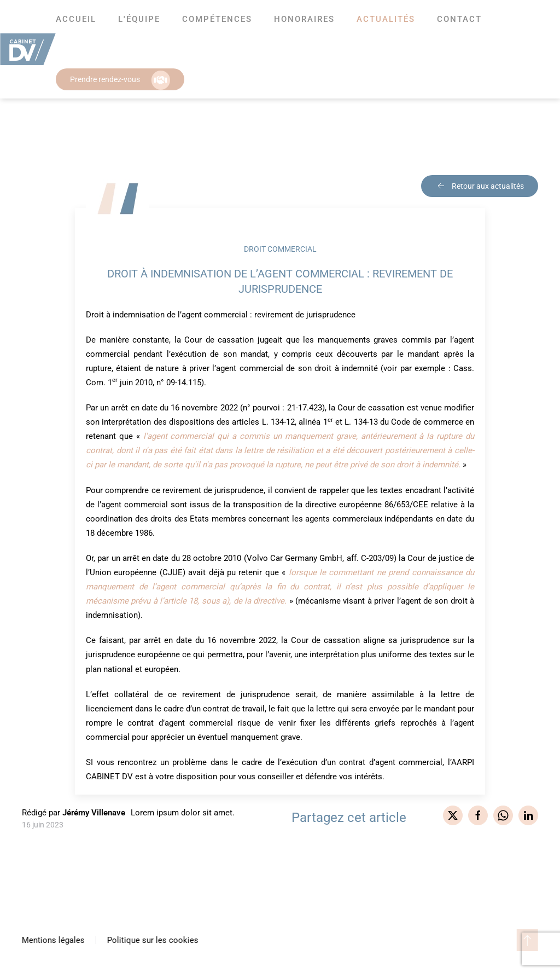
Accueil (76, 19)
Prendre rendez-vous (120, 80)
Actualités (386, 19)
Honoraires (304, 19)
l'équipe (139, 19)
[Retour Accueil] (28, 49)
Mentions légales (52, 940)
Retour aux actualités (480, 186)
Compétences (217, 19)
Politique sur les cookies (152, 940)
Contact (459, 19)
